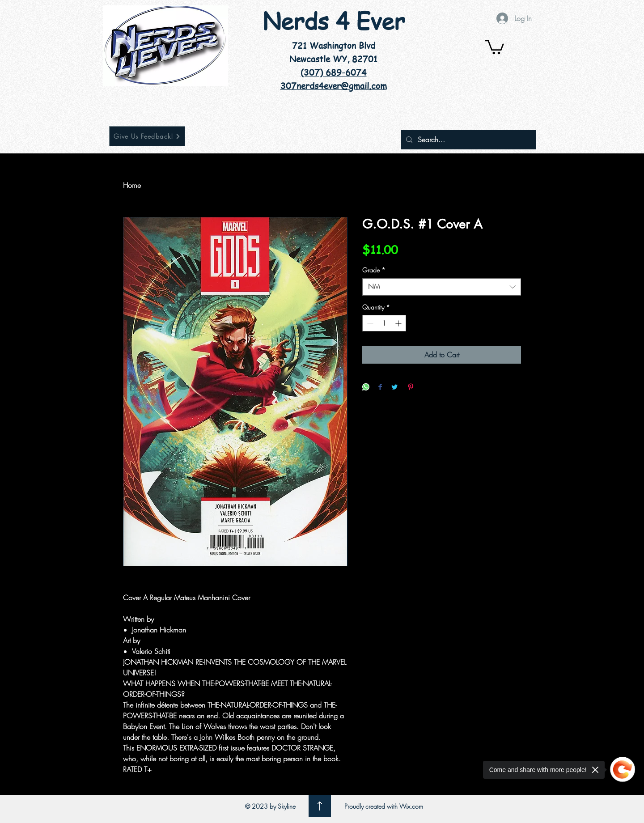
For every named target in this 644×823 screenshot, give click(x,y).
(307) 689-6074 (334, 72)
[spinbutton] (384, 323)
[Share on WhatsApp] (366, 388)
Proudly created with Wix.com (384, 806)
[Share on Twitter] (394, 388)
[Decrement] (369, 323)
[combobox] (442, 287)
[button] (495, 46)
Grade (374, 270)
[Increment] (399, 323)
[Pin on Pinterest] (411, 388)
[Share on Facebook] (380, 388)
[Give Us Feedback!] (147, 136)
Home (132, 185)
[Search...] (468, 140)
